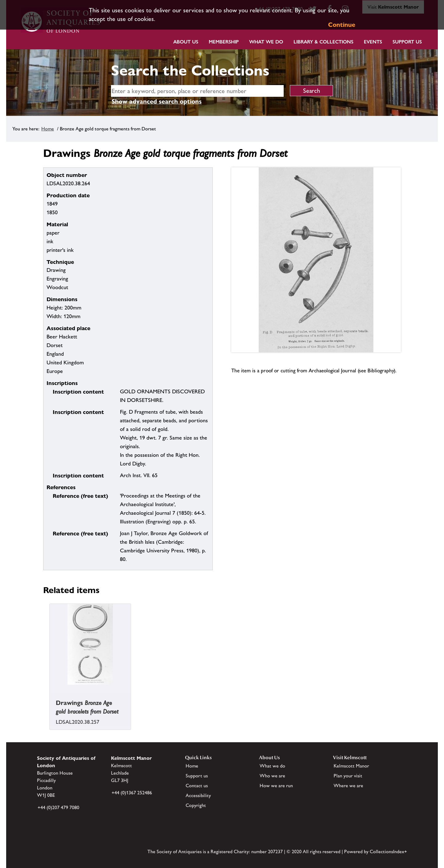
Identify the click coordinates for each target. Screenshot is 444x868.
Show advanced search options (157, 101)
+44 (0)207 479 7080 (58, 807)
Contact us (197, 786)
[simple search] (197, 91)
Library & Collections (323, 42)
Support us (197, 776)
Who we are (272, 776)
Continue (342, 25)
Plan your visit (348, 776)
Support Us (407, 42)
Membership (224, 42)
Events (373, 42)
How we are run (276, 786)
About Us (186, 42)
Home (48, 129)
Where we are (348, 786)
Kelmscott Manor (351, 766)
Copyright (196, 805)
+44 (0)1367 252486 (132, 793)
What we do (266, 42)
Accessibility (198, 795)
